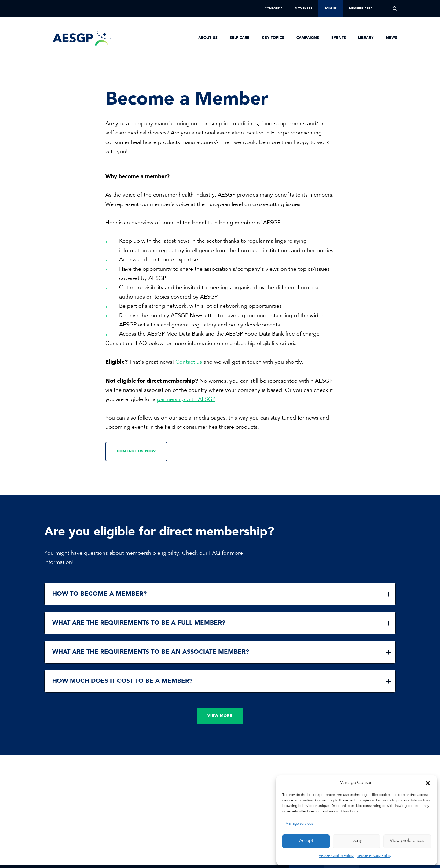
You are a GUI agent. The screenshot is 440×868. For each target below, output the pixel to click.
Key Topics (273, 38)
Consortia (274, 9)
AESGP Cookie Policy (336, 856)
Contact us (189, 362)
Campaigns (308, 38)
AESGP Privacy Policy (374, 856)
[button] (428, 783)
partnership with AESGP (186, 400)
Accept (306, 841)
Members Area (361, 9)
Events (339, 38)
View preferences (407, 841)
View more (220, 716)
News (392, 38)
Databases (304, 9)
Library (366, 38)
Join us (331, 9)
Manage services (299, 824)
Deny (357, 841)
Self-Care (240, 38)
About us (208, 38)
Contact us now (136, 451)
